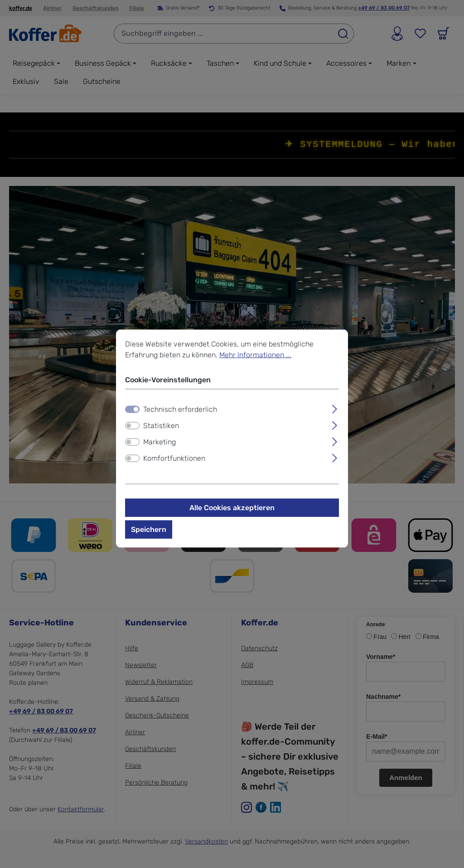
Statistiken (161, 426)
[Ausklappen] (335, 408)
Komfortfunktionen (174, 458)
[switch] (132, 426)
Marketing (159, 442)
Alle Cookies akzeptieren (232, 508)
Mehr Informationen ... (255, 355)
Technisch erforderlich (180, 409)
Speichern (149, 529)
